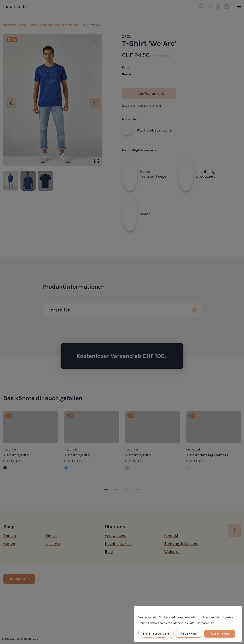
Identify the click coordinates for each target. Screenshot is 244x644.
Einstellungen (156, 634)
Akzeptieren (220, 634)
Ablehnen (189, 634)
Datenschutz (205, 623)
